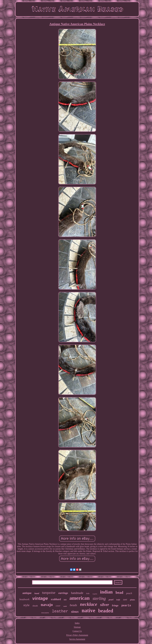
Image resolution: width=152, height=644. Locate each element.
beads (73, 605)
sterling (99, 598)
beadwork (24, 599)
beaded (106, 611)
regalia (95, 594)
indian (106, 592)
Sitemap (77, 627)
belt (65, 600)
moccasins (45, 613)
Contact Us (77, 631)
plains (132, 600)
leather (60, 611)
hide (88, 593)
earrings (63, 593)
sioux (75, 612)
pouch (129, 593)
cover (58, 606)
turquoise (49, 593)
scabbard (56, 599)
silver (104, 605)
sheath (35, 606)
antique (27, 593)
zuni (125, 600)
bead (119, 593)
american (80, 598)
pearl (111, 600)
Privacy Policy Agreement (77, 635)
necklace (89, 604)
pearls (126, 606)
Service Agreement (77, 639)
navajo (47, 605)
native (88, 611)
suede (65, 606)
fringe (115, 605)
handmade (77, 593)
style (26, 605)
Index (77, 623)
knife (118, 600)
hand (37, 593)
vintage (40, 598)
